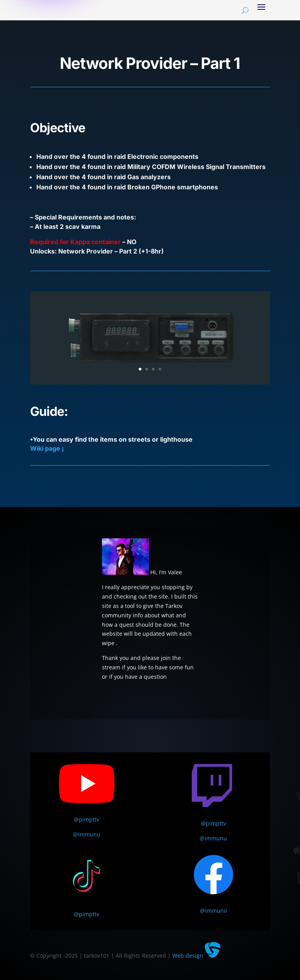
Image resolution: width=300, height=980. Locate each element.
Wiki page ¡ (47, 448)
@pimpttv (87, 819)
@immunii (213, 911)
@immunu (87, 834)
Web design (196, 956)
